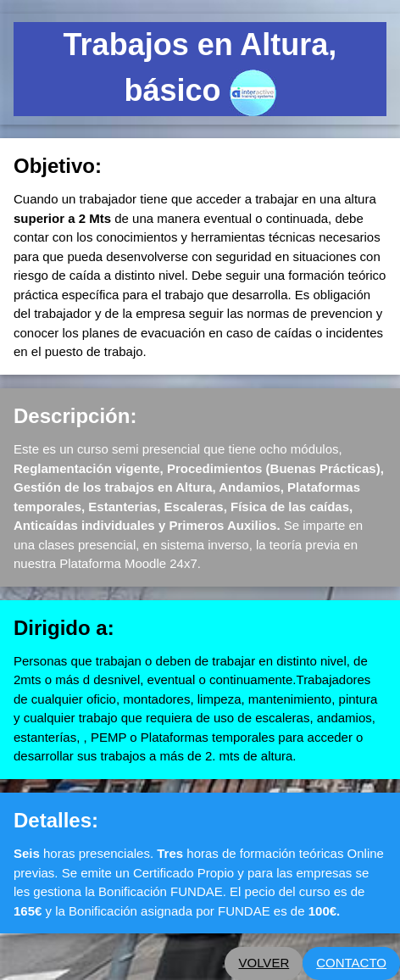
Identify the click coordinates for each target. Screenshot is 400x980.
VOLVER (264, 963)
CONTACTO (351, 963)
